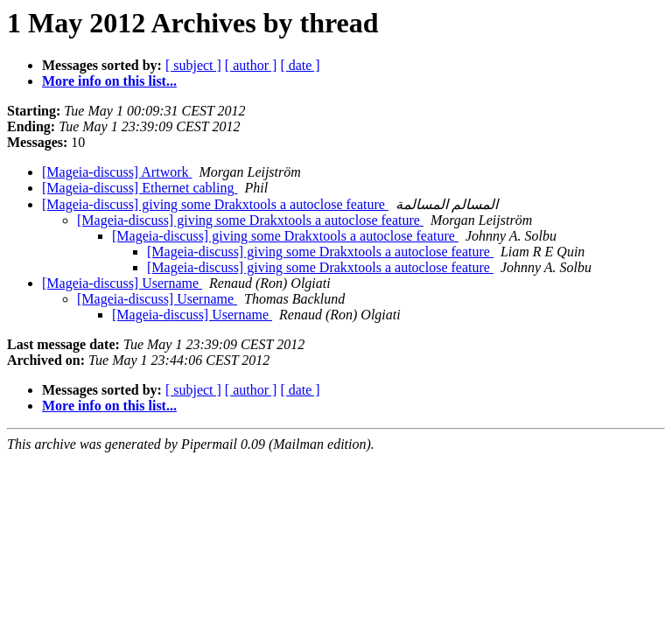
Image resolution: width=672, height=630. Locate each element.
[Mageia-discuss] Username (122, 283)
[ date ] (300, 65)
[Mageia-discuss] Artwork (117, 172)
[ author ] (251, 65)
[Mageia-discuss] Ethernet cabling (140, 188)
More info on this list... (109, 81)
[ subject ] (193, 65)
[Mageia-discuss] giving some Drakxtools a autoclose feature (215, 204)
